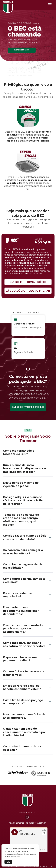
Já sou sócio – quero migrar (28, 291)
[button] (28, 73)
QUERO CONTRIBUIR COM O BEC (28, 407)
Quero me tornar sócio (28, 282)
